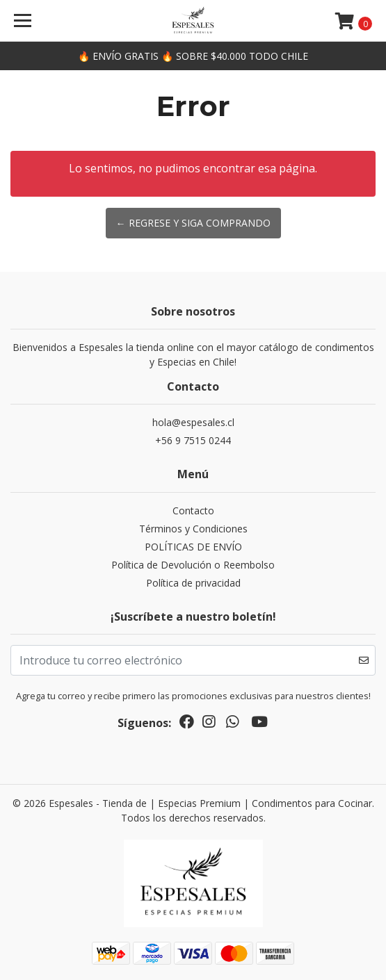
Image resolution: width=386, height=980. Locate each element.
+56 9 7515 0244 (193, 440)
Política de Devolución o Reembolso (193, 565)
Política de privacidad (193, 583)
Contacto (193, 511)
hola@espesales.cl (193, 422)
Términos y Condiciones (193, 529)
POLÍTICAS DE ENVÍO (193, 547)
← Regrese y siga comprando (193, 223)
